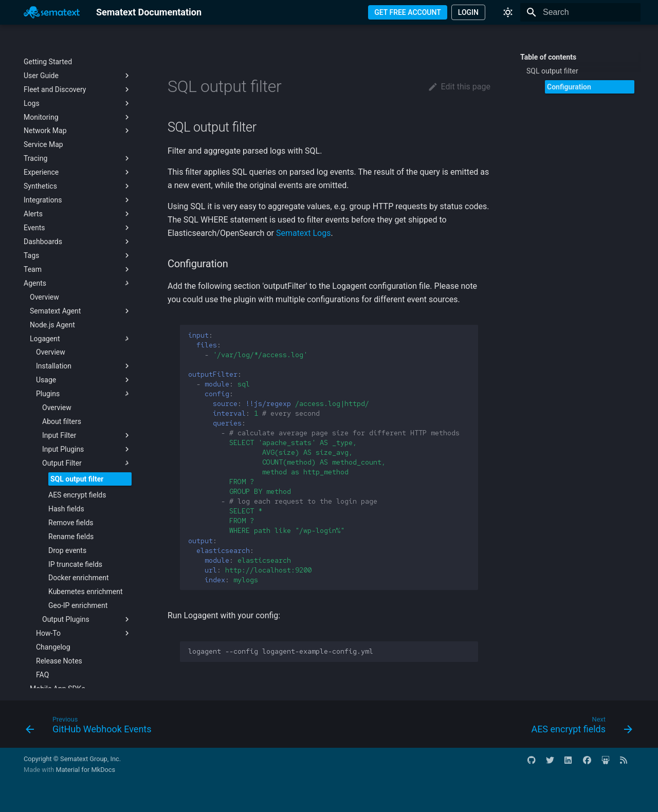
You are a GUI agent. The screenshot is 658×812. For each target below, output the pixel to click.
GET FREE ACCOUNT (408, 12)
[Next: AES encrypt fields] (579, 727)
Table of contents (548, 57)
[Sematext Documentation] (52, 12)
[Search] (580, 12)
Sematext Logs (304, 233)
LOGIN (468, 12)
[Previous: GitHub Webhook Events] (92, 727)
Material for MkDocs (85, 770)
